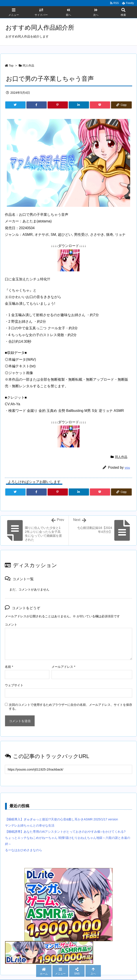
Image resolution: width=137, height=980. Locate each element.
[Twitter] (15, 105)
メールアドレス (63, 667)
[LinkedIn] (79, 105)
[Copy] (121, 105)
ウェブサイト (14, 685)
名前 (9, 667)
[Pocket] (100, 105)
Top (11, 66)
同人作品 (28, 66)
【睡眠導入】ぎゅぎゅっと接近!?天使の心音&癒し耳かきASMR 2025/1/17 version (62, 819)
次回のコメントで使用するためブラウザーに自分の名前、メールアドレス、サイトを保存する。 (70, 707)
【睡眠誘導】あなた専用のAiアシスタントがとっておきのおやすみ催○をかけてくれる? (65, 832)
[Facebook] (37, 105)
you (127, 467)
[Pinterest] (58, 105)
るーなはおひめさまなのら (24, 850)
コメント (11, 625)
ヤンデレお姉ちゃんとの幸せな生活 (30, 825)
